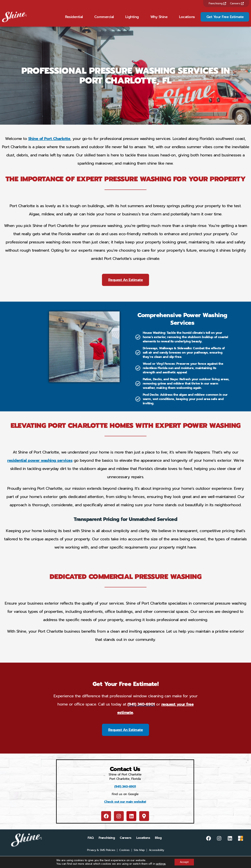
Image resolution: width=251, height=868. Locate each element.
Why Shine (159, 19)
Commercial (104, 19)
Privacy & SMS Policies (101, 855)
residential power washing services (40, 465)
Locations (187, 19)
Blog (158, 843)
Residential (74, 19)
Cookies (124, 855)
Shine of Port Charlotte (49, 144)
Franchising (217, 3)
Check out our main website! (125, 807)
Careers (237, 3)
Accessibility (156, 855)
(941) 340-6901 (125, 792)
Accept (184, 862)
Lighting (132, 19)
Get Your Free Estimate (225, 19)
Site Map (139, 855)
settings (160, 864)
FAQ (91, 843)
